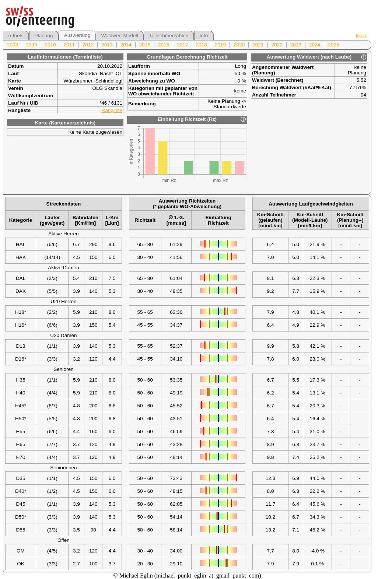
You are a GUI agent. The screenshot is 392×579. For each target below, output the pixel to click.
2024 (315, 45)
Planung (44, 36)
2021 (258, 45)
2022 (277, 45)
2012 (88, 45)
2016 (164, 45)
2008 (13, 45)
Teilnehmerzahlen (169, 36)
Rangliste (112, 110)
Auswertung (77, 35)
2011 (69, 45)
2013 (107, 45)
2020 (239, 45)
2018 (202, 45)
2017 (182, 45)
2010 (50, 45)
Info (204, 36)
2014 (126, 45)
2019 (220, 45)
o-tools (16, 36)
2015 (145, 45)
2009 (31, 45)
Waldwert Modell (120, 36)
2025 (333, 45)
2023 (296, 45)
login (361, 36)
